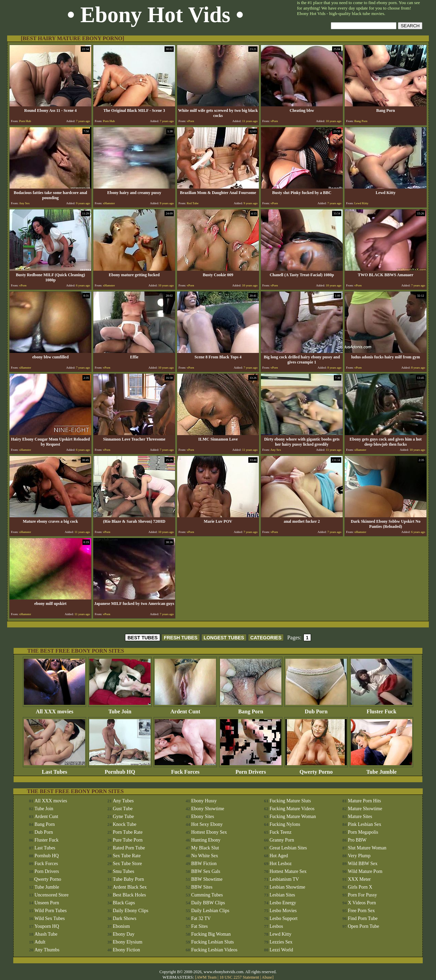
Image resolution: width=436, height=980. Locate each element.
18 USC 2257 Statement (239, 977)
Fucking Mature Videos (292, 809)
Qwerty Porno (316, 769)
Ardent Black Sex (130, 887)
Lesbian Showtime (287, 887)
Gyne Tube (123, 816)
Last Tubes (54, 769)
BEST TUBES (143, 638)
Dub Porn (316, 709)
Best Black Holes (129, 895)
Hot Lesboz (281, 864)
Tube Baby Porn (128, 879)
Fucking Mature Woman (293, 816)
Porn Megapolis (363, 832)
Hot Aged (279, 856)
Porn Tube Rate (128, 832)
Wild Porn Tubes (50, 911)
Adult (40, 942)
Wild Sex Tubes (50, 918)
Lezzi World (281, 950)
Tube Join (120, 709)
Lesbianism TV (284, 879)
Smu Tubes (123, 871)
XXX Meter (359, 879)
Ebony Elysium (128, 942)
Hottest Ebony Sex (209, 832)
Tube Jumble (381, 769)
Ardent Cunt (185, 709)
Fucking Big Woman (211, 934)
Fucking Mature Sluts (290, 801)
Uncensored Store (51, 895)
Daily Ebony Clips (130, 911)
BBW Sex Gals (206, 871)
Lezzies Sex (281, 942)
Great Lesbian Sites (288, 848)
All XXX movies (54, 709)
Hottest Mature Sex (288, 871)
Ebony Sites (203, 816)
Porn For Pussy (362, 895)
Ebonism (121, 926)
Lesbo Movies (283, 911)
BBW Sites (202, 887)
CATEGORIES (266, 638)
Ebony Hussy (204, 801)
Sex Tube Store (127, 864)
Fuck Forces (185, 769)
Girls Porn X (360, 887)
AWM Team (207, 977)
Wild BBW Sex (363, 864)
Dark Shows (124, 918)
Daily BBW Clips (208, 903)
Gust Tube (123, 809)
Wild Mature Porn (365, 871)
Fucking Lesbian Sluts (212, 942)
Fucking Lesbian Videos (214, 950)
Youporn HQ (47, 926)
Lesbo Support (283, 918)
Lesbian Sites (282, 895)
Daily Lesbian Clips (210, 911)
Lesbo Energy (283, 903)
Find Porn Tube (363, 918)
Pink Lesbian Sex (364, 824)
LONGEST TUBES (224, 638)
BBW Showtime (207, 879)
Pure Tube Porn (128, 840)
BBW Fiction (204, 864)
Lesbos (276, 926)
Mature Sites (360, 816)
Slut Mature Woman (367, 848)
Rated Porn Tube (129, 848)
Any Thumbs (47, 950)
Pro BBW (357, 840)
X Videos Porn (362, 903)
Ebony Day (123, 934)
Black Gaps (124, 903)
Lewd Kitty (280, 934)
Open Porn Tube (363, 926)
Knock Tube (124, 824)
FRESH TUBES (181, 638)
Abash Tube (46, 934)
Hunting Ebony (206, 840)
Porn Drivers (251, 769)
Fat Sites (199, 926)
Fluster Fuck (381, 709)
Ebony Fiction (126, 950)
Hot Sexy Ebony (207, 824)
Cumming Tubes (207, 895)
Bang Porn (251, 709)
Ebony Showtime (208, 809)
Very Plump (359, 856)
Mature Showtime (365, 809)
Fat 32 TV (201, 918)
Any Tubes (123, 801)
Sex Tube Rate (127, 856)
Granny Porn (282, 840)
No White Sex (205, 856)
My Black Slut (205, 848)
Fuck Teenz (280, 832)
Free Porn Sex (361, 911)
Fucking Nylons (285, 824)
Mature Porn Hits (364, 801)
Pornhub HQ (120, 769)
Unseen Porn (47, 903)
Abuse (267, 977)
